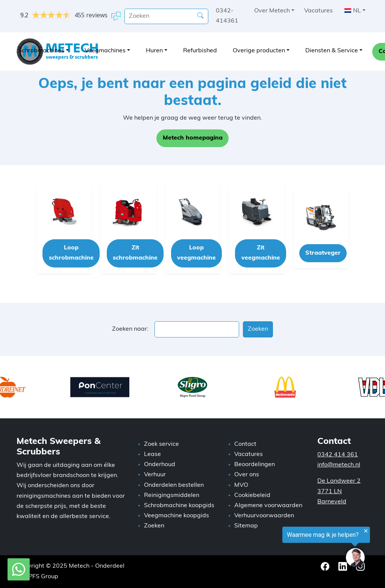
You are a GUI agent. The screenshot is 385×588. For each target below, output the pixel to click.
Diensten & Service (332, 51)
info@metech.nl (339, 465)
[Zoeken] (200, 16)
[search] (166, 16)
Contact (245, 444)
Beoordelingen (255, 465)
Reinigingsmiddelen (172, 495)
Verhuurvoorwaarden (264, 516)
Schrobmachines (41, 51)
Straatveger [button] (323, 253)
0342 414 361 (338, 455)
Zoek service (161, 444)
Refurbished (200, 51)
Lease (152, 454)
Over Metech (272, 11)
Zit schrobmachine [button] (135, 253)
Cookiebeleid (252, 495)
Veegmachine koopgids (177, 516)
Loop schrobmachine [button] (71, 253)
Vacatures (318, 11)
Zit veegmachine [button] (261, 253)
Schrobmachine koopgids (179, 506)
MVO (241, 485)
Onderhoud (160, 465)
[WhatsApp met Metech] (19, 570)
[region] (293, 548)
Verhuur (155, 475)
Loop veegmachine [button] (196, 253)
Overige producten (259, 51)
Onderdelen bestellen (174, 485)
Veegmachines (105, 51)
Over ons (247, 475)
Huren (154, 51)
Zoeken (154, 526)
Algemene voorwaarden (268, 506)
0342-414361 (227, 16)
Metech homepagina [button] (193, 138)
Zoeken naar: (130, 329)
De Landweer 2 (339, 481)
